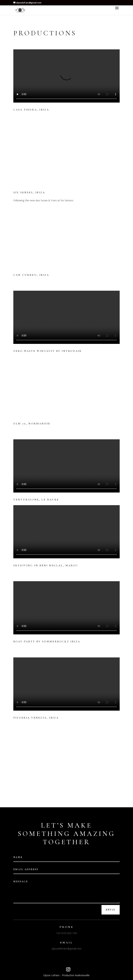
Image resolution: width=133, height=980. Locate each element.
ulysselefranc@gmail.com (66, 948)
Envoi (111, 910)
